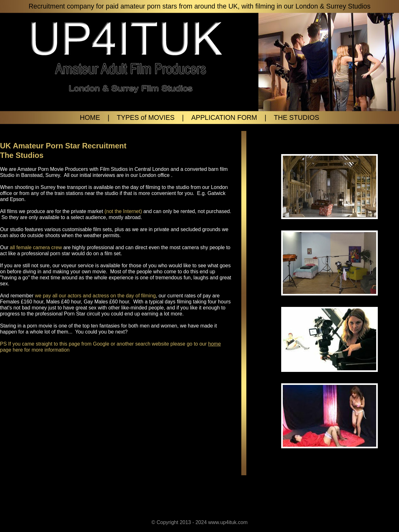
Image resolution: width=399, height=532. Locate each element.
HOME (90, 118)
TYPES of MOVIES (146, 118)
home (214, 344)
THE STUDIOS (297, 118)
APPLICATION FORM (224, 118)
